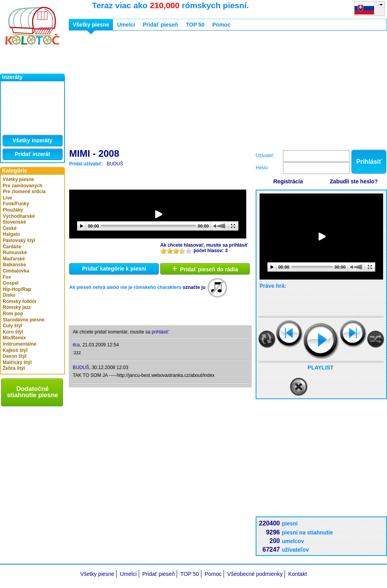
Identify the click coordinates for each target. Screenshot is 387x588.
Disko (9, 295)
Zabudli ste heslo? (354, 181)
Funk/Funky (16, 204)
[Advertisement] (185, 91)
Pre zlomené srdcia (24, 192)
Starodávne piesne (24, 320)
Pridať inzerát (33, 154)
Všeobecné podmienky (255, 574)
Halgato (11, 234)
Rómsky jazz (17, 307)
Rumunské (15, 253)
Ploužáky (13, 210)
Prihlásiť (369, 162)
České (10, 228)
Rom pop (13, 314)
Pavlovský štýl (19, 240)
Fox (7, 277)
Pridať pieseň (160, 25)
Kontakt (297, 574)
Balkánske (14, 265)
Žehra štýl (14, 368)
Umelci (126, 25)
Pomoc (221, 25)
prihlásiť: (161, 332)
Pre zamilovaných (22, 186)
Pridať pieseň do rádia (205, 269)
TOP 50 (195, 25)
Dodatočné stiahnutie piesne (33, 392)
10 (188, 251)
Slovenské (14, 222)
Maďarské (14, 259)
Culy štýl (13, 326)
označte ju (194, 287)
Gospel (11, 283)
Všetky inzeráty (32, 140)
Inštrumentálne (20, 344)
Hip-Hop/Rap (17, 289)
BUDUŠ (115, 164)
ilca (76, 345)
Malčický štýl (17, 362)
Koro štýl (13, 332)
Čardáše (12, 247)
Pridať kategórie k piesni (114, 269)
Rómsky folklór (20, 301)
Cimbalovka (16, 271)
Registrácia (288, 181)
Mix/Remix (14, 338)
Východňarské (19, 216)
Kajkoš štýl (15, 350)
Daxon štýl (15, 356)
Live (7, 198)
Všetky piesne (18, 179)
